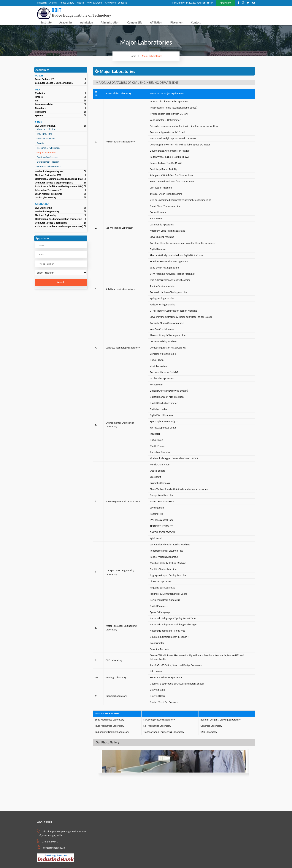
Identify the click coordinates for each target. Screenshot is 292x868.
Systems (39, 116)
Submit (61, 282)
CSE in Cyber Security (46, 198)
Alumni (53, 3)
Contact (196, 22)
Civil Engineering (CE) (46, 126)
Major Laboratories (152, 56)
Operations (41, 108)
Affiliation (156, 22)
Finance (39, 97)
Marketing (40, 93)
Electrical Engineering (46, 215)
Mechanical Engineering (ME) (50, 171)
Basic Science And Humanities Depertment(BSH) (59, 226)
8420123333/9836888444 (200, 3)
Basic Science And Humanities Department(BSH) (59, 186)
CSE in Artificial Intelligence (49, 194)
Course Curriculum (46, 138)
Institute (46, 22)
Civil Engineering (43, 208)
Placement (177, 22)
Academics (66, 22)
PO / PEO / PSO (44, 134)
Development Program (47, 162)
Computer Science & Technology (51, 223)
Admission (87, 22)
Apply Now (226, 3)
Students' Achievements (48, 166)
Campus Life (135, 22)
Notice (80, 3)
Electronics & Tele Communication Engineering (58, 219)
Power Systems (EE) (45, 79)
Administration (110, 22)
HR (36, 101)
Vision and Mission (46, 129)
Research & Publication (48, 148)
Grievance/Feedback (116, 3)
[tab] (61, 79)
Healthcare (41, 112)
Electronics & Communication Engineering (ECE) (59, 179)
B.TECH (39, 122)
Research (42, 3)
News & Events (94, 3)
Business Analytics (44, 104)
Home (136, 56)
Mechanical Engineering (47, 212)
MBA (37, 90)
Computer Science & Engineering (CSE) (54, 83)
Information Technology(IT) (49, 190)
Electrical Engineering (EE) (48, 175)
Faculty (40, 143)
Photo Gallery (67, 3)
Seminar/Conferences (47, 157)
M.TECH (39, 76)
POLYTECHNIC (42, 204)
